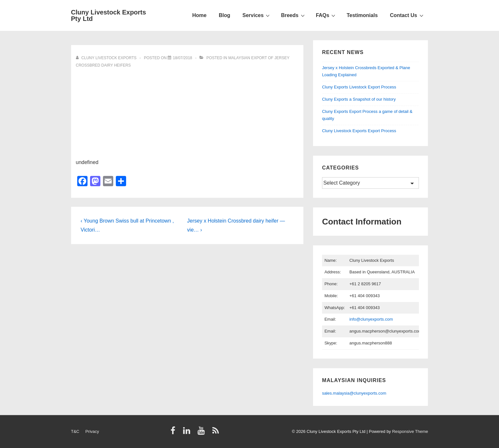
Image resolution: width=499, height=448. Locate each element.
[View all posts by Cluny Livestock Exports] (107, 58)
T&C (75, 431)
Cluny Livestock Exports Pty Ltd (109, 15)
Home (199, 15)
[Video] (182, 58)
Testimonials (362, 15)
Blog (225, 15)
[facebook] (174, 433)
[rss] (216, 433)
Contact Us (407, 15)
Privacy (92, 431)
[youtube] (203, 433)
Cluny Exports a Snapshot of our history (359, 99)
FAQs (327, 15)
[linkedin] (188, 433)
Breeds (293, 15)
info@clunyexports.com (371, 319)
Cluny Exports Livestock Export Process (359, 87)
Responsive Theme (410, 431)
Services (257, 15)
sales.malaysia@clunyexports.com (354, 393)
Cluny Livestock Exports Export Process (359, 131)
